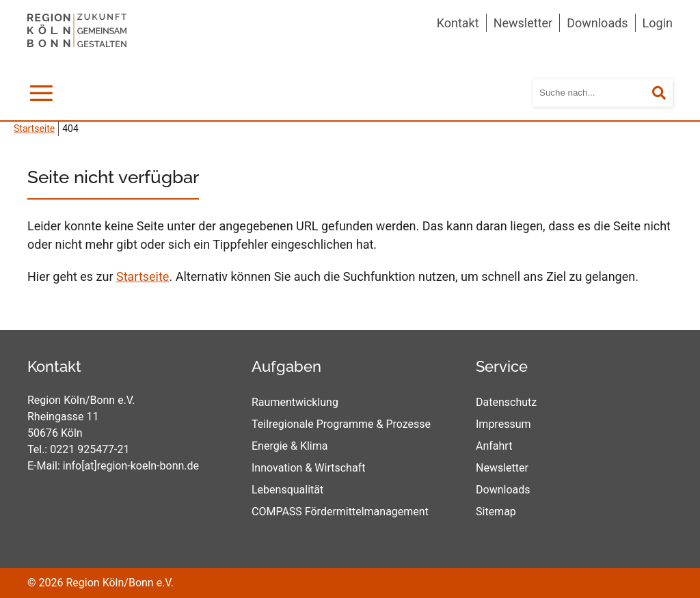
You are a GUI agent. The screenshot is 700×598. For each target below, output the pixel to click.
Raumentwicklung (295, 402)
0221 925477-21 (90, 449)
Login (658, 23)
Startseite (143, 276)
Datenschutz (506, 402)
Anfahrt (494, 446)
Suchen (668, 93)
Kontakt (458, 23)
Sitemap (496, 512)
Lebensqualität (287, 490)
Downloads (597, 23)
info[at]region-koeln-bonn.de (131, 466)
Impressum (503, 424)
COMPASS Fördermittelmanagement (340, 512)
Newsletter (523, 23)
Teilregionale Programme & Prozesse (341, 424)
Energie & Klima (290, 446)
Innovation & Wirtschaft (308, 468)
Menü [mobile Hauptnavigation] (44, 91)
